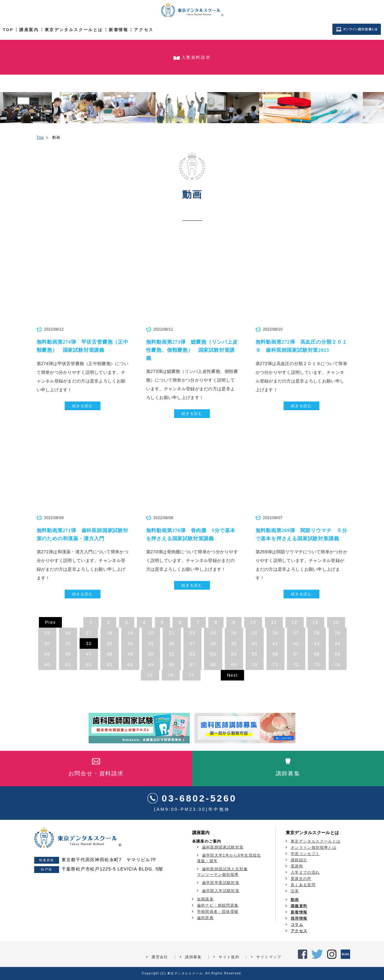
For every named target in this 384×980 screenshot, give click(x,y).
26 (275, 633)
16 (68, 633)
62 (89, 665)
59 (338, 654)
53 (213, 654)
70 (255, 665)
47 (89, 654)
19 (130, 633)
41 (275, 643)
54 (234, 654)
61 (68, 665)
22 (192, 633)
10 (253, 622)
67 (192, 665)
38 (213, 643)
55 (255, 654)
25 (255, 633)
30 (47, 643)
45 (47, 654)
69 (234, 665)
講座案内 (29, 30)
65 (151, 665)
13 (315, 622)
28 (317, 633)
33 (109, 643)
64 (130, 665)
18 (109, 633)
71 (275, 665)
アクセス (144, 30)
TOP (8, 30)
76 (171, 675)
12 (294, 622)
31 (68, 643)
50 (151, 654)
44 (338, 643)
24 (234, 633)
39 (234, 643)
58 (317, 654)
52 (192, 654)
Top (40, 137)
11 (274, 622)
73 (317, 665)
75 (150, 675)
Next (232, 675)
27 (296, 633)
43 (317, 643)
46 (68, 654)
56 (275, 654)
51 (172, 654)
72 (296, 665)
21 (172, 633)
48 (109, 654)
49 (130, 654)
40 (255, 643)
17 (89, 633)
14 (336, 622)
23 (213, 633)
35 (151, 643)
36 (172, 643)
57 (296, 654)
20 (151, 633)
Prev (50, 622)
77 (192, 675)
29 (338, 633)
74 (338, 665)
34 (130, 643)
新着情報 (118, 30)
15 (47, 633)
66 (172, 665)
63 (109, 665)
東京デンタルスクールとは (74, 30)
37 (192, 643)
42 (296, 643)
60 (47, 665)
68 (213, 665)
